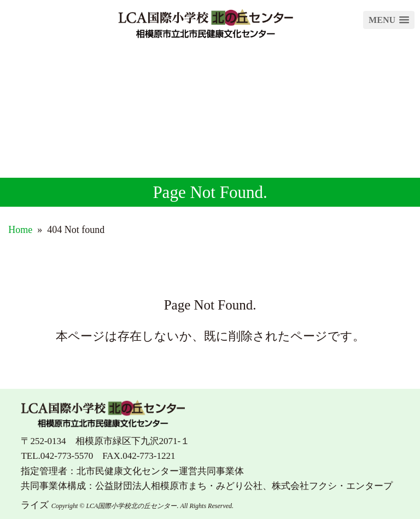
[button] (389, 20)
